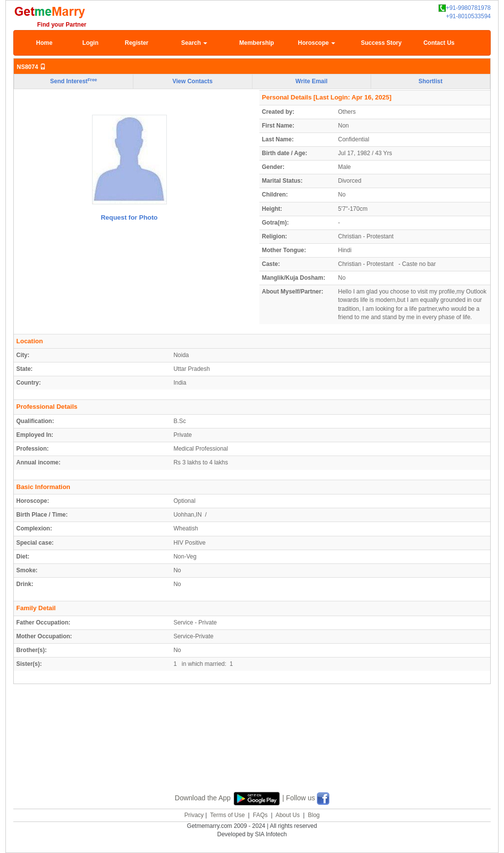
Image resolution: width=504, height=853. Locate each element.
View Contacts (192, 81)
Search (194, 43)
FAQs (260, 815)
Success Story (381, 43)
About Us (288, 815)
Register (136, 43)
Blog (314, 815)
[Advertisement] (252, 749)
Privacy (194, 815)
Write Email (311, 81)
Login (90, 43)
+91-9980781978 (465, 8)
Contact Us (439, 43)
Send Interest (74, 81)
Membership (257, 43)
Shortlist (430, 81)
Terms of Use (228, 815)
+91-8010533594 (468, 16)
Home (44, 43)
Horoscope (316, 43)
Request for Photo (129, 217)
